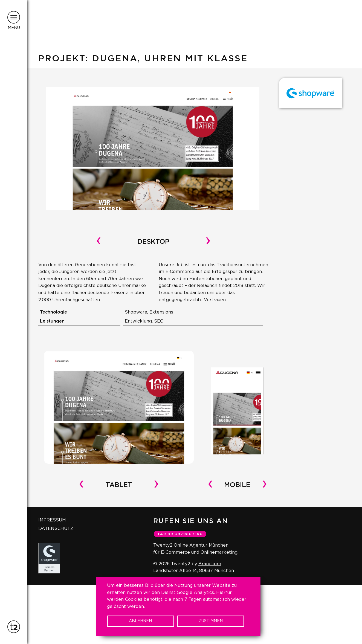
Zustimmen (211, 621)
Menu (14, 28)
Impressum (52, 520)
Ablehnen (140, 621)
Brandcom (210, 564)
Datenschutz (56, 529)
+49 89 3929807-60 (180, 534)
